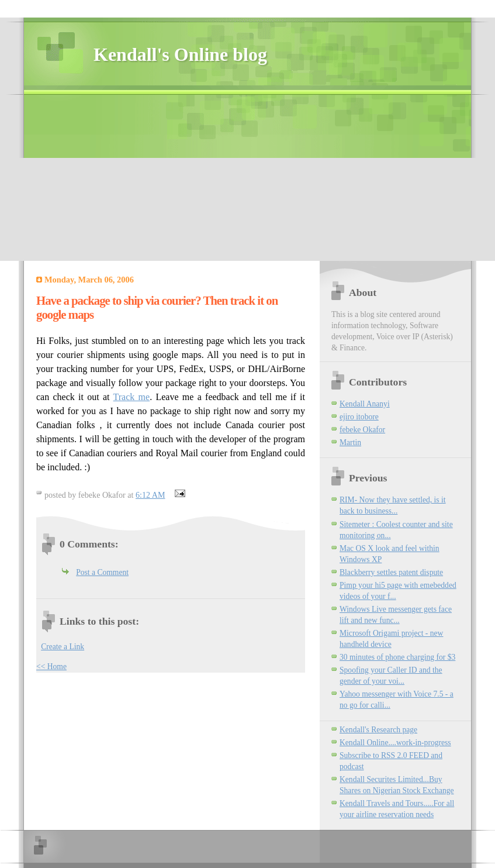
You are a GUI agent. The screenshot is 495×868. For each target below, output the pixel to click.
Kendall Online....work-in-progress (395, 743)
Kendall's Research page (378, 730)
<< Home (51, 666)
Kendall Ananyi (365, 404)
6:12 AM (150, 495)
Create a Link (63, 647)
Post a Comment (102, 572)
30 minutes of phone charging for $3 (397, 657)
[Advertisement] (193, 177)
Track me (132, 397)
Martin (350, 442)
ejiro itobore (359, 417)
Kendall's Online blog (180, 54)
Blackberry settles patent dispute (391, 572)
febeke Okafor (362, 430)
